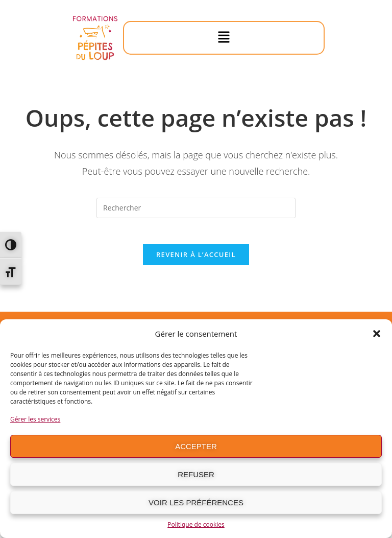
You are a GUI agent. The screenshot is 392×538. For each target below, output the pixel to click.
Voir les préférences (196, 502)
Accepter (196, 446)
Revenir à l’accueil (196, 260)
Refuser (196, 474)
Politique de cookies (196, 524)
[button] (377, 334)
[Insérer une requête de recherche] (196, 208)
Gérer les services (35, 419)
